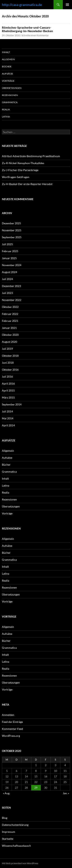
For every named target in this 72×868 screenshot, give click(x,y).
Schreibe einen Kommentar (35, 35)
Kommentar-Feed (12, 729)
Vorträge (8, 81)
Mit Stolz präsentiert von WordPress (20, 863)
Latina (6, 117)
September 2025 (12, 237)
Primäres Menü (67, 5)
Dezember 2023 (11, 286)
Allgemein (8, 59)
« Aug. (6, 793)
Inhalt (6, 52)
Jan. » (66, 793)
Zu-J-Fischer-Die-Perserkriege (20, 170)
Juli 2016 (7, 377)
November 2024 (12, 265)
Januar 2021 (9, 328)
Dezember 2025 (11, 223)
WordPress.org (11, 736)
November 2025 (12, 230)
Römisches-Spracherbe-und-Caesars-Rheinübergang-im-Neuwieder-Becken (27, 29)
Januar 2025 (9, 258)
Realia (6, 109)
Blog (5, 818)
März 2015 (8, 397)
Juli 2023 (7, 293)
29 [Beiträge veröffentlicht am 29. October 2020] (36, 788)
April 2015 (8, 390)
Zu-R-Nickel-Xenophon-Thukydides (23, 163)
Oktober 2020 (10, 335)
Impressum (9, 832)
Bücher (7, 66)
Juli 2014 (7, 411)
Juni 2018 (8, 363)
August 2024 (10, 272)
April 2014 (8, 425)
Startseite (8, 839)
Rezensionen (10, 95)
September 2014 (12, 404)
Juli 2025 (7, 244)
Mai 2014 (8, 418)
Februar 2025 (10, 251)
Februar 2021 (10, 321)
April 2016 (8, 383)
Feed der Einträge (12, 722)
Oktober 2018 (10, 356)
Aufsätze (7, 74)
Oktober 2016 (10, 370)
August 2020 (10, 342)
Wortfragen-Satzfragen (16, 177)
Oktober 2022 (10, 307)
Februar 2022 (10, 314)
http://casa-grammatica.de (22, 5)
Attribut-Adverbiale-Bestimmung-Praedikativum (31, 156)
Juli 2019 (7, 349)
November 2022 (12, 300)
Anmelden (8, 715)
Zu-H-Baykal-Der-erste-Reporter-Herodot (27, 184)
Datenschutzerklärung (15, 825)
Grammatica (10, 102)
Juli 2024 (7, 279)
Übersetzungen (12, 88)
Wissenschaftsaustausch (16, 846)
